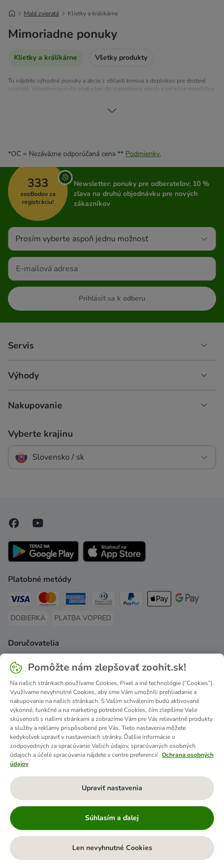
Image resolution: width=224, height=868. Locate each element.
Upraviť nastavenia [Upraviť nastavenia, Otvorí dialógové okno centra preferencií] (112, 788)
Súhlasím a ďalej (112, 818)
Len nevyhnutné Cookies (112, 848)
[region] (112, 761)
